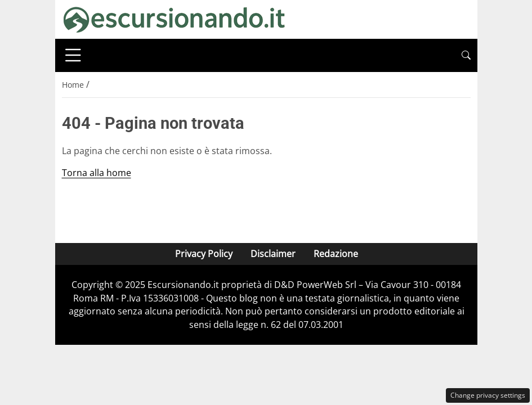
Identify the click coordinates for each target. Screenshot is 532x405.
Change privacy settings (488, 395)
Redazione (335, 254)
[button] (466, 55)
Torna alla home (97, 173)
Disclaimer (272, 254)
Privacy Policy (203, 254)
